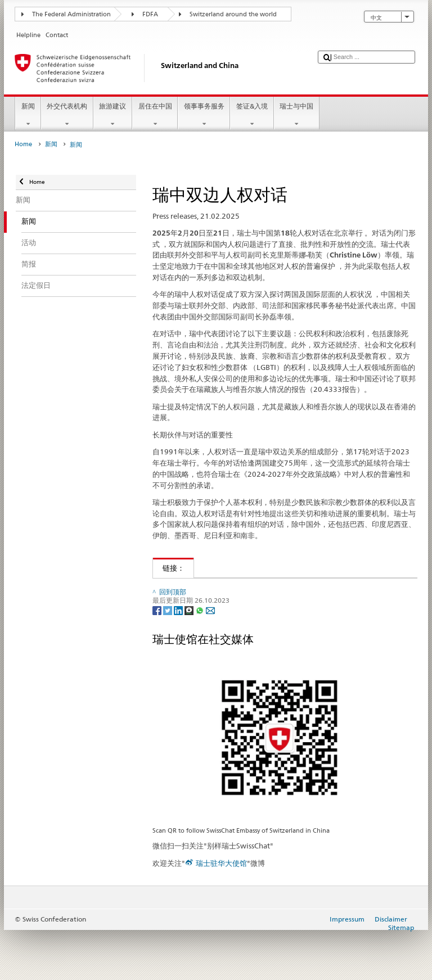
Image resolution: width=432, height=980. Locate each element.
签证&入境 (252, 115)
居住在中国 (155, 115)
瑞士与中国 (297, 115)
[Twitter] (168, 656)
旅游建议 (113, 115)
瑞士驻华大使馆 (221, 910)
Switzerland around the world (233, 14)
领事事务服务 (204, 115)
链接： (169, 568)
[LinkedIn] (179, 656)
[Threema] (190, 656)
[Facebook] (158, 656)
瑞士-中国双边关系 (190, 606)
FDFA (150, 14)
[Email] (210, 656)
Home (23, 144)
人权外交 (174, 589)
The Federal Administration (71, 14)
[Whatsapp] (201, 656)
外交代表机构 (67, 115)
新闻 (28, 115)
